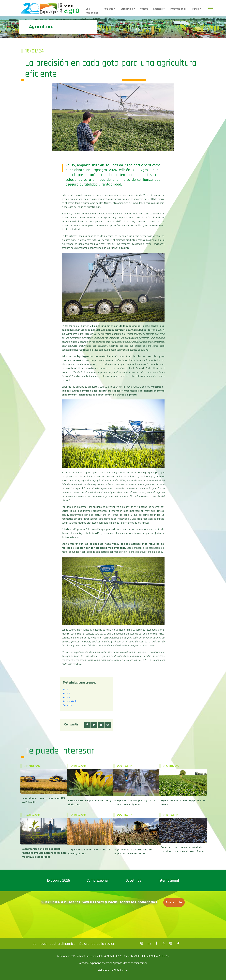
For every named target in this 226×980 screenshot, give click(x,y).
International (178, 9)
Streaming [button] (127, 9)
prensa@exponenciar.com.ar (131, 963)
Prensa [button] (195, 9)
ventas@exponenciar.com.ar (96, 963)
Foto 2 (66, 694)
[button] (87, 725)
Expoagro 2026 (58, 880)
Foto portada (70, 701)
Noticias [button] (108, 9)
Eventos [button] (158, 9)
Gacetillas (133, 880)
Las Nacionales (92, 11)
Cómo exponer (98, 880)
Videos (144, 9)
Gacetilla (67, 705)
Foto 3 (66, 697)
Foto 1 (66, 690)
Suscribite (174, 902)
